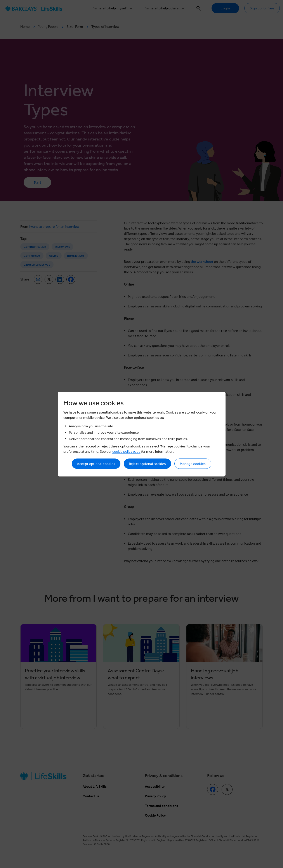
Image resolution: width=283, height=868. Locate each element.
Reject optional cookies (147, 464)
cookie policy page (126, 451)
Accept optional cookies (96, 464)
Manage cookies (193, 464)
